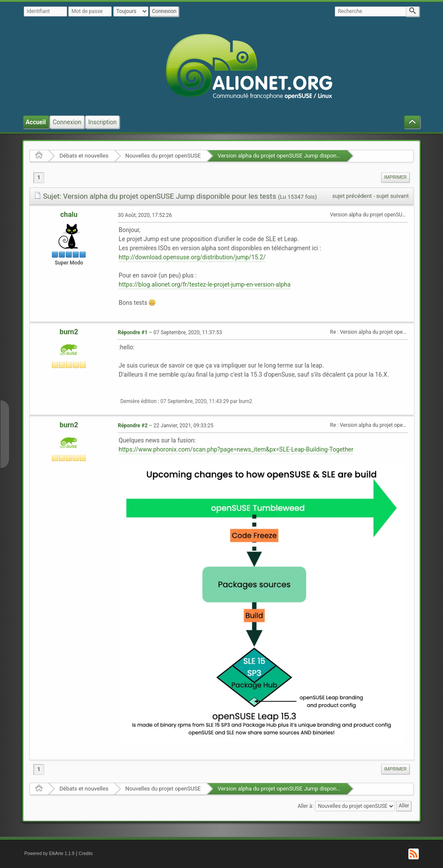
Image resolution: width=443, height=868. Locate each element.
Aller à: (305, 806)
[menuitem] (395, 177)
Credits (86, 853)
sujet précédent (352, 196)
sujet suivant (393, 196)
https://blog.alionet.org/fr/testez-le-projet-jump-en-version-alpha (204, 284)
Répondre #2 (133, 426)
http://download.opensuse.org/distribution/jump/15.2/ (192, 257)
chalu (69, 215)
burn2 (69, 332)
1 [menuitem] (39, 177)
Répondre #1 (133, 332)
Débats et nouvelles (84, 156)
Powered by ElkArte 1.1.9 (49, 853)
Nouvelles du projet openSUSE (163, 156)
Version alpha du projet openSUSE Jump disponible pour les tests (299, 156)
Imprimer (395, 177)
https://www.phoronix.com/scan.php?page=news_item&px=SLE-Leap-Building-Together (236, 449)
